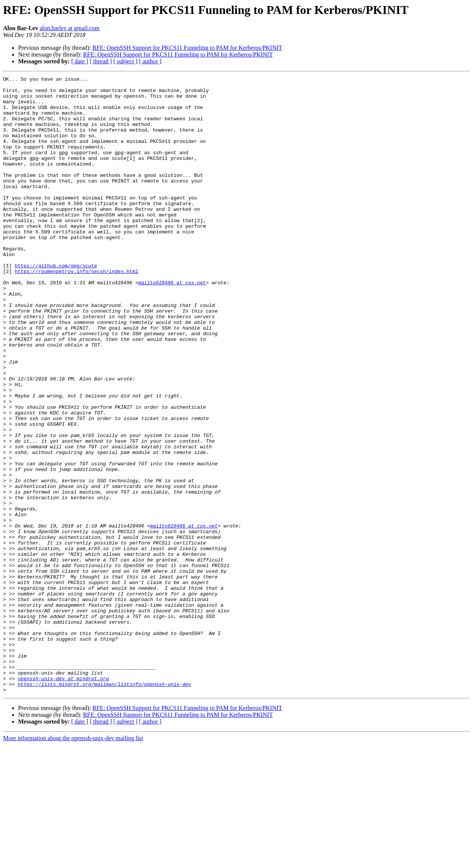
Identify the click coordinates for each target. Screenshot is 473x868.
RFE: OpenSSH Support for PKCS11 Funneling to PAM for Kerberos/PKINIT (187, 48)
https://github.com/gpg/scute (56, 304)
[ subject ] (126, 61)
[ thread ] (101, 61)
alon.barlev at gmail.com (70, 28)
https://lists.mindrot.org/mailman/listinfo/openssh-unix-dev (104, 806)
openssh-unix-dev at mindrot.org (63, 799)
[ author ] (150, 61)
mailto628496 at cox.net (172, 324)
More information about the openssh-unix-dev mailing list (73, 861)
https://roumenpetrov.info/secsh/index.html (77, 311)
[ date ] (80, 61)
